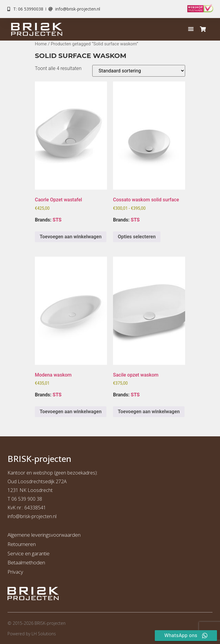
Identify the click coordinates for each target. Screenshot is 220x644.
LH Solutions (44, 634)
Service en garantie (29, 553)
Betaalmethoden (26, 562)
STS (57, 220)
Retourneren (22, 544)
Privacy (15, 572)
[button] (191, 29)
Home (41, 44)
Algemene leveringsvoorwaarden (44, 535)
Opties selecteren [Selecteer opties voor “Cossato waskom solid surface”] (137, 237)
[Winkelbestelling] (139, 71)
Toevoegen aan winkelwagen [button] (71, 237)
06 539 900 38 (27, 499)
